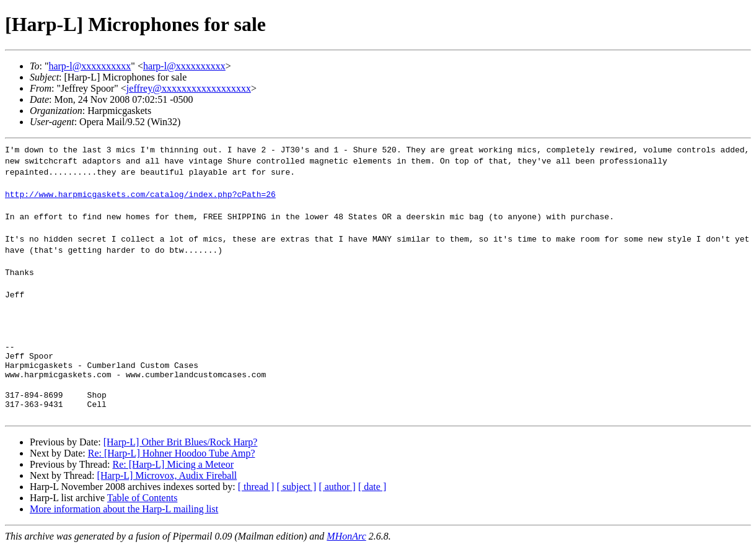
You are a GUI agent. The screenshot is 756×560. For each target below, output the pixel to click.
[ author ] (337, 500)
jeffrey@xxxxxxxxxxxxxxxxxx (189, 88)
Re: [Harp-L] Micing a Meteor (173, 477)
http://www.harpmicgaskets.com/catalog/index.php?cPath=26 (140, 194)
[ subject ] (296, 500)
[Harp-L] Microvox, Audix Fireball (167, 488)
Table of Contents (143, 511)
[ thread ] (256, 500)
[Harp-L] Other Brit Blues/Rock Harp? (181, 455)
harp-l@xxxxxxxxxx (90, 66)
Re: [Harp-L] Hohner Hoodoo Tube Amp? (172, 466)
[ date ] (372, 500)
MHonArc (346, 549)
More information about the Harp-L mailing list (124, 522)
